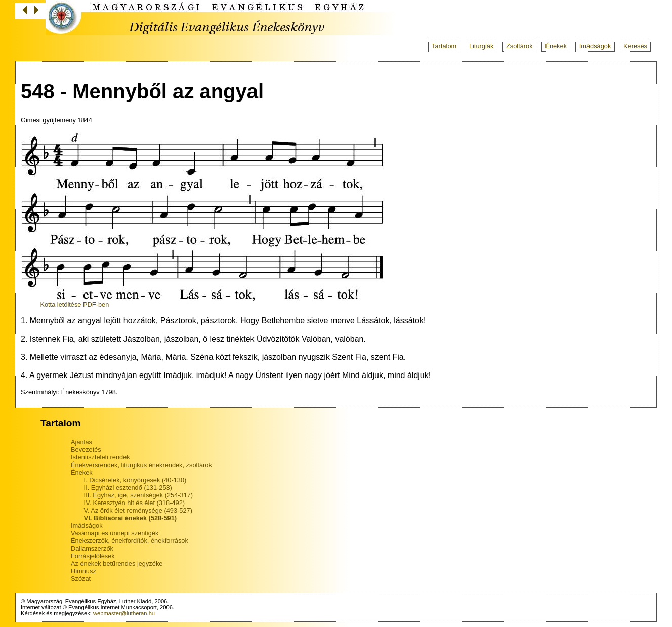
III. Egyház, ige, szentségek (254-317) (139, 495)
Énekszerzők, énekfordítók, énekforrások (130, 541)
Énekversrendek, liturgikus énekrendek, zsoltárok (141, 465)
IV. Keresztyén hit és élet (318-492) (134, 503)
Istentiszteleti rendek (100, 457)
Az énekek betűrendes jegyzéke (117, 563)
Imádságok (595, 46)
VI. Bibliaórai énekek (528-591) (131, 518)
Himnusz (83, 571)
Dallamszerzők (92, 548)
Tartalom (444, 46)
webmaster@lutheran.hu (124, 613)
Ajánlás (81, 442)
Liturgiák (481, 46)
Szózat (81, 579)
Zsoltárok (519, 46)
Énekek (556, 46)
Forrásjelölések (93, 556)
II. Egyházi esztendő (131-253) (128, 488)
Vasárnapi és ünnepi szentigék (115, 533)
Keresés (635, 46)
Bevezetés (86, 450)
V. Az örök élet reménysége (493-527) (138, 510)
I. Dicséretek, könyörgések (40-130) (135, 480)
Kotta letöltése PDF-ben (74, 304)
